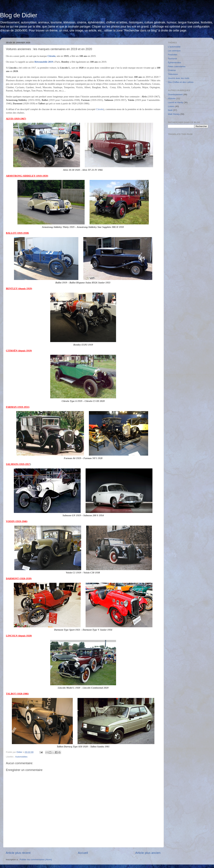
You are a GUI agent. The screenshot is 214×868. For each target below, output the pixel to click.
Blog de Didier (19, 15)
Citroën (100, 109)
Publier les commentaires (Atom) (36, 860)
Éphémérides (174, 63)
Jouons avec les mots (179, 78)
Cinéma (172, 70)
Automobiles (21, 757)
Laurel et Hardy (175, 102)
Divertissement (175, 94)
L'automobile (174, 47)
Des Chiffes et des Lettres (181, 82)
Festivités (173, 55)
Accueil (83, 853)
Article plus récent (18, 853)
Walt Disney (174, 114)
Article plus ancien (148, 853)
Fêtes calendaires (177, 66)
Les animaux (174, 51)
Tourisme (172, 59)
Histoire (172, 98)
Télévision (173, 74)
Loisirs (171, 106)
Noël (170, 110)
